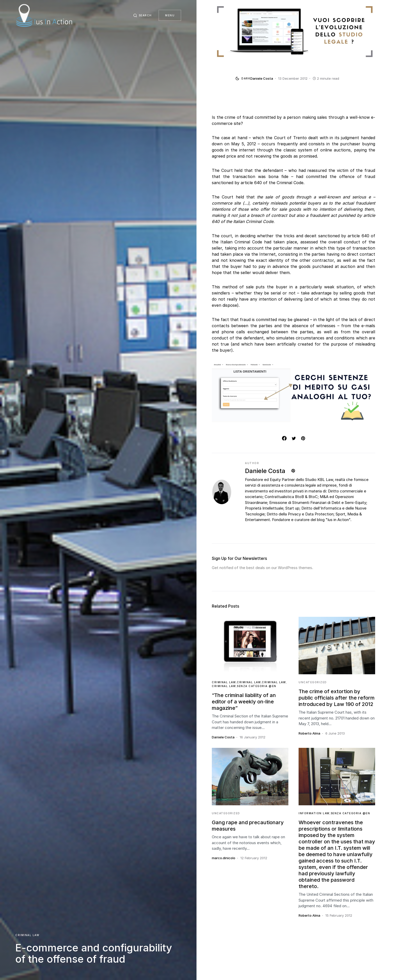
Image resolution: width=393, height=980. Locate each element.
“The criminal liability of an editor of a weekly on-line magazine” (244, 702)
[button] (141, 15)
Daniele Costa (265, 471)
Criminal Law (27, 935)
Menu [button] (170, 15)
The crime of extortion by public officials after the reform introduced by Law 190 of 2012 (337, 698)
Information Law (314, 813)
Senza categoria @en (257, 686)
